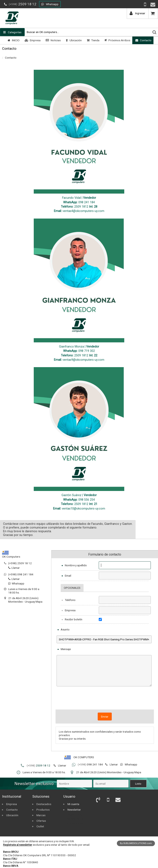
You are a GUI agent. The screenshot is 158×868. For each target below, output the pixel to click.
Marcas (41, 815)
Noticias (53, 40)
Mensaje (66, 649)
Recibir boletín (74, 619)
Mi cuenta (73, 804)
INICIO (13, 40)
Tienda (93, 40)
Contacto (143, 40)
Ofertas (41, 821)
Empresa (32, 40)
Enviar (105, 717)
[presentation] (105, 699)
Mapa (39, 602)
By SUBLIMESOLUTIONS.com (136, 843)
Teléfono (70, 600)
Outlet (40, 826)
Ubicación (73, 40)
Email (68, 576)
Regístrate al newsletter (18, 845)
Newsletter (74, 810)
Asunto (65, 629)
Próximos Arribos (117, 40)
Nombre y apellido (76, 565)
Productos (43, 810)
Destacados (44, 804)
